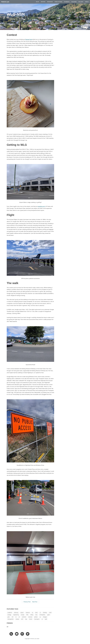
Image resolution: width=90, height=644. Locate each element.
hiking (32, 615)
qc (40, 617)
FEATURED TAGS (12, 609)
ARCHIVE (43, 2)
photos (36, 617)
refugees (45, 617)
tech (22, 619)
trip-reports (37, 619)
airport (14, 11)
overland (24, 617)
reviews (17, 619)
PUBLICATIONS (58, 2)
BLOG (38, 2)
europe (23, 615)
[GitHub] (22, 634)
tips (26, 619)
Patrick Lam (5, 2)
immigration (42, 615)
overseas (30, 617)
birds (36, 613)
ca (40, 613)
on (19, 617)
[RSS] (11, 634)
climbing (45, 613)
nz (16, 617)
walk (19, 11)
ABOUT (87, 2)
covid (50, 613)
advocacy (16, 613)
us (42, 619)
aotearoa (28, 613)
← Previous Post (26, 602)
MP (8, 627)
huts (36, 615)
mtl (12, 617)
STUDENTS (67, 2)
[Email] (17, 634)
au (33, 613)
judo (9, 617)
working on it (42, 206)
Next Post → (35, 602)
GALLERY (81, 2)
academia (10, 613)
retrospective (10, 619)
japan (49, 615)
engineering (16, 615)
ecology (9, 615)
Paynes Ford (29, 39)
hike (27, 615)
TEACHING (74, 2)
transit (9, 11)
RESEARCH (50, 2)
